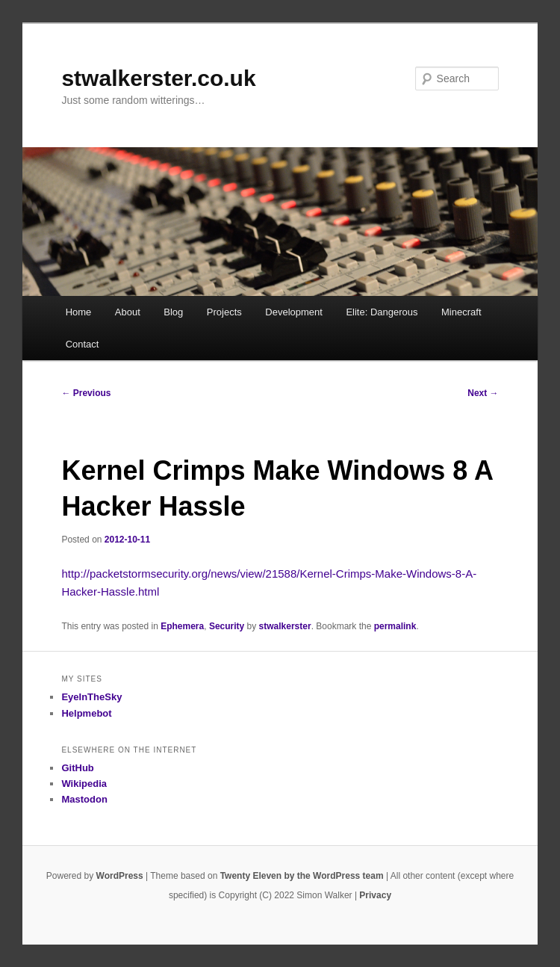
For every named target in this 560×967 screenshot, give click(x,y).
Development (294, 312)
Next (483, 393)
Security (227, 626)
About (128, 312)
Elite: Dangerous (382, 312)
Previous (86, 393)
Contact (83, 344)
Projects (224, 312)
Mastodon (84, 799)
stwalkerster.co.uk (158, 78)
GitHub (77, 768)
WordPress (120, 876)
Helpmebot (86, 713)
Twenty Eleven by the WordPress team (302, 876)
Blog (173, 312)
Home (79, 312)
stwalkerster (285, 626)
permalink (395, 626)
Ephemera (182, 626)
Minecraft (461, 312)
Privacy (375, 895)
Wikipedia (84, 784)
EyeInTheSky (91, 697)
